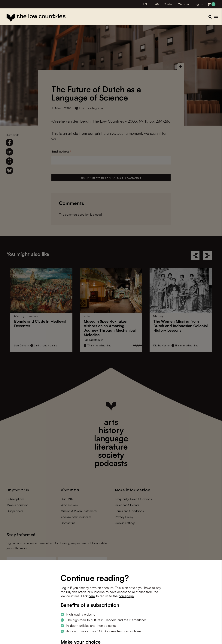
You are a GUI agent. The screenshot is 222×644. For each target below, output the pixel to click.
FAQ (157, 4)
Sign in (199, 4)
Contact (169, 4)
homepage (126, 596)
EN (145, 4)
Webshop (184, 4)
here (92, 596)
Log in (65, 588)
